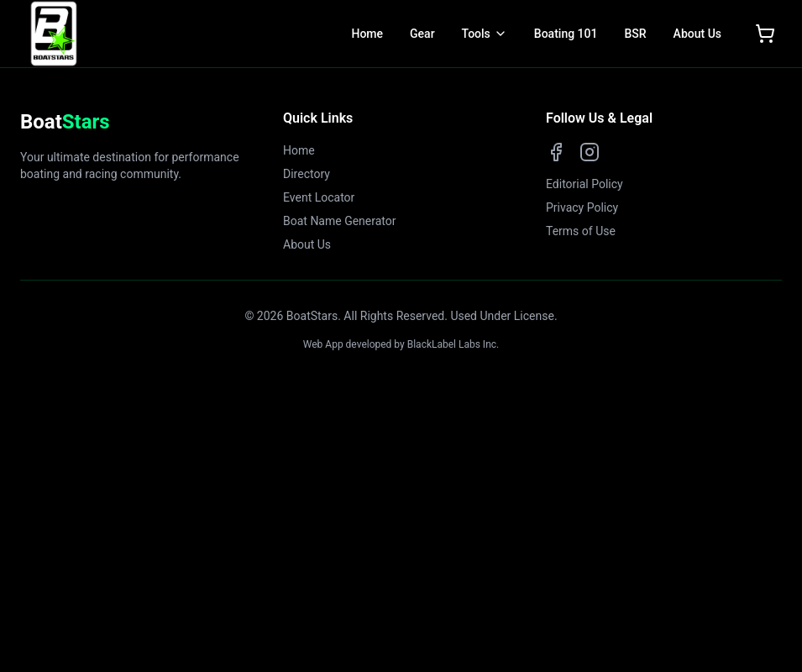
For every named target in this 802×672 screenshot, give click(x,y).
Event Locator (319, 197)
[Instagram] (590, 152)
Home (367, 34)
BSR (635, 34)
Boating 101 (566, 34)
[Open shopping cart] (765, 34)
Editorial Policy (584, 184)
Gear (422, 34)
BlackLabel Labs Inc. (453, 344)
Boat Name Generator (340, 221)
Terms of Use (581, 231)
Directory (307, 174)
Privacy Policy (582, 207)
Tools (476, 34)
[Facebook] (556, 152)
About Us (697, 34)
